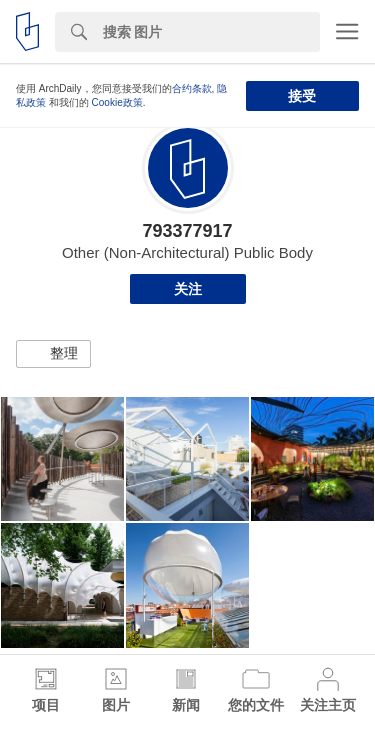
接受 (302, 96)
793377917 (187, 231)
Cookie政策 (117, 102)
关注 (188, 289)
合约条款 (192, 88)
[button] (53, 354)
